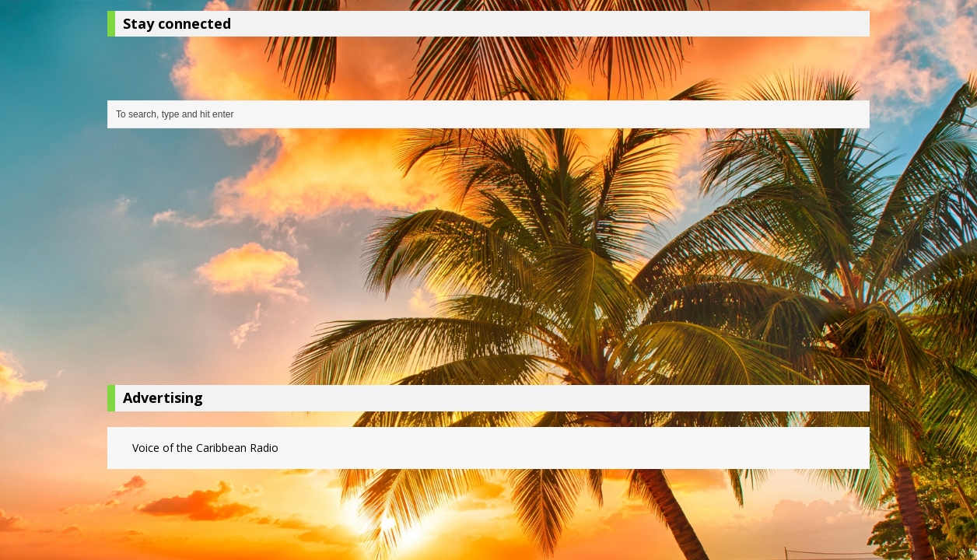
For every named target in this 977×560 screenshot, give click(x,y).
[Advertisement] (488, 261)
